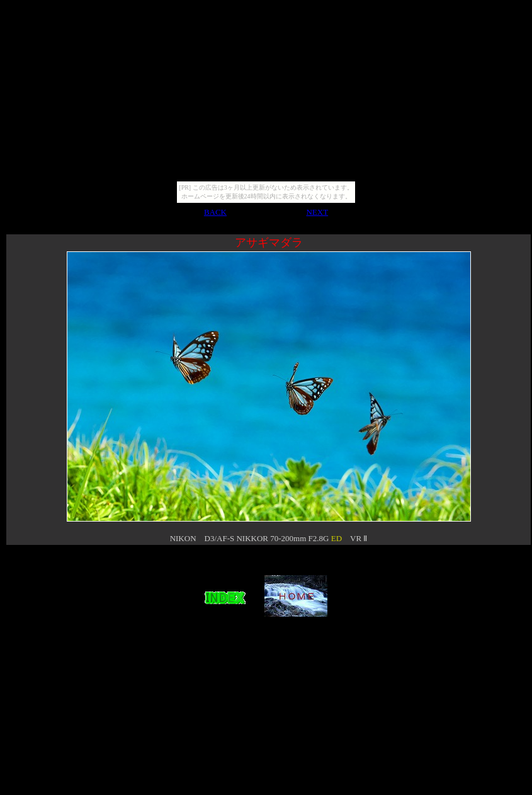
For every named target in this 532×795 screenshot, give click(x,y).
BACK (215, 212)
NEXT (317, 212)
